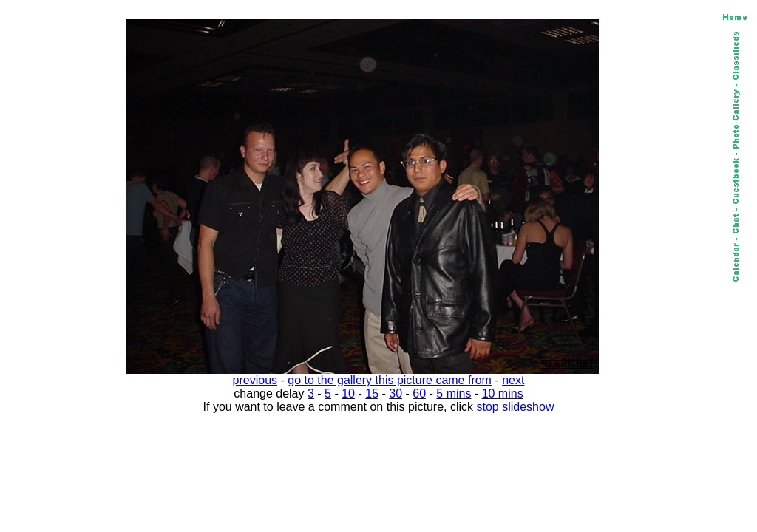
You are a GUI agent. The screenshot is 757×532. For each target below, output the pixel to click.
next (513, 380)
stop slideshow (516, 407)
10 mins (503, 393)
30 (396, 393)
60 (419, 393)
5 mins (454, 393)
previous (255, 380)
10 (348, 393)
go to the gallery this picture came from (390, 380)
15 (372, 393)
